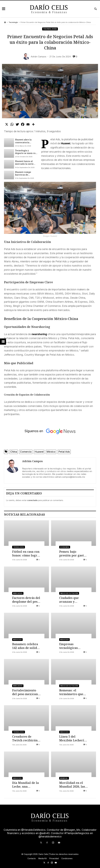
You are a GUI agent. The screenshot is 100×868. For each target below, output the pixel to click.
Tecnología (13, 22)
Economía (65, 547)
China (14, 452)
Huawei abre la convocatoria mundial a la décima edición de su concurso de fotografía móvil (25, 141)
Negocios (17, 640)
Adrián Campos (32, 461)
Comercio (26, 452)
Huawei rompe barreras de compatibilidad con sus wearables (26, 173)
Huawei (39, 452)
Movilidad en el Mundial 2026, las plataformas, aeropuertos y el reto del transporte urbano (73, 785)
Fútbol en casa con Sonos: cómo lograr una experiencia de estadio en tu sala (26, 554)
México (51, 452)
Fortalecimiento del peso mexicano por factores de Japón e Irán (26, 692)
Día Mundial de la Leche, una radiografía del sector (25, 785)
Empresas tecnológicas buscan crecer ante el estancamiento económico (73, 646)
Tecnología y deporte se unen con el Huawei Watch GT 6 (26, 152)
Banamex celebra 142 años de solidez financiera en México (26, 646)
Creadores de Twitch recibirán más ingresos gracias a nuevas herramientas (25, 738)
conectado (32, 500)
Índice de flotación (69, 593)
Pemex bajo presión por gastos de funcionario (73, 554)
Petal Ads (64, 452)
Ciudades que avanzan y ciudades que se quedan (71, 600)
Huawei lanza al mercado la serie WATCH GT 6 (24, 163)
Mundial (64, 778)
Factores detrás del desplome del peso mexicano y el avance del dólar (26, 600)
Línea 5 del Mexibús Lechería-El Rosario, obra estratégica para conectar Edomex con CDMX (73, 738)
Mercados (18, 593)
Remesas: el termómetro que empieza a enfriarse (71, 692)
